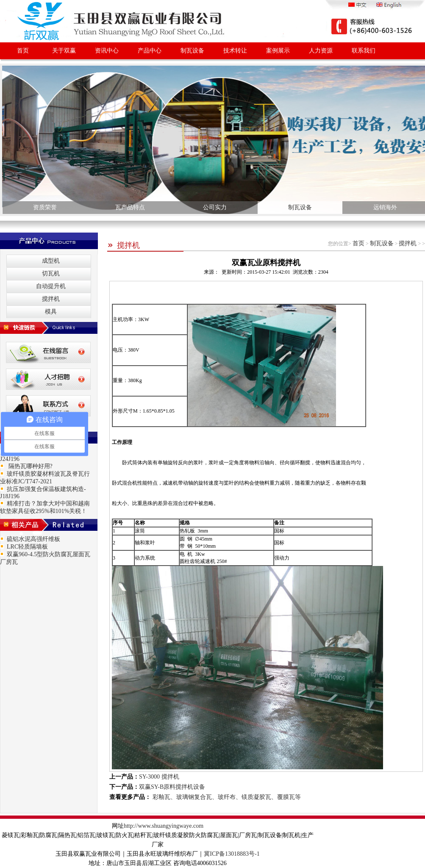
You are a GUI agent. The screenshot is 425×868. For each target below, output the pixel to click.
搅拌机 (124, 245)
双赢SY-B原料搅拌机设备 (172, 787)
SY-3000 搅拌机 (159, 777)
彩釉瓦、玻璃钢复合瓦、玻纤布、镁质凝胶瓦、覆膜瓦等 (226, 797)
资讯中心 (107, 51)
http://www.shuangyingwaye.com (164, 826)
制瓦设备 (192, 51)
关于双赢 (64, 51)
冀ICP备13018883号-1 (232, 854)
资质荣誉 (45, 207)
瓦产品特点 (130, 207)
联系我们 (364, 51)
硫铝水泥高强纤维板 (33, 539)
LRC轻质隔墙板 (27, 547)
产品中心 (150, 51)
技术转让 (235, 51)
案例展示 (278, 51)
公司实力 (215, 207)
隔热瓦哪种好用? (30, 466)
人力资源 (321, 51)
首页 (23, 51)
